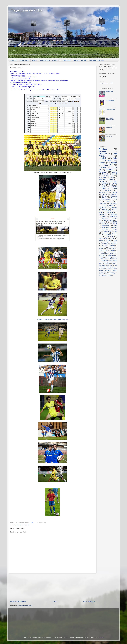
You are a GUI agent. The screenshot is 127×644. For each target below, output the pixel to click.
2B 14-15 (106, 267)
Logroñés (110, 275)
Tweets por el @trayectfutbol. (106, 83)
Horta (104, 196)
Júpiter (115, 192)
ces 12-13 (110, 202)
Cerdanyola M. (109, 220)
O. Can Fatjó (111, 249)
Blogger (102, 637)
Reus (104, 216)
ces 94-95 (112, 247)
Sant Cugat (102, 247)
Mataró (102, 163)
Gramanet (103, 154)
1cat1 (115, 224)
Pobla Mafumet (103, 250)
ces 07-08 (105, 229)
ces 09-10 (108, 235)
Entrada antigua (89, 601)
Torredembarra (102, 275)
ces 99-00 (113, 203)
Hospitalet (103, 158)
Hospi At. (101, 252)
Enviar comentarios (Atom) (25, 605)
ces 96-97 (110, 213)
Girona (115, 183)
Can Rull (104, 272)
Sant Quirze (102, 255)
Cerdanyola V (103, 207)
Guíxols (109, 240)
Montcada (102, 222)
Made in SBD (67, 60)
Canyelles (112, 272)
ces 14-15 (18, 525)
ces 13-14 (102, 187)
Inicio (55, 601)
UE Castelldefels (110, 100)
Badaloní (112, 245)
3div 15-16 (106, 189)
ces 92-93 (110, 237)
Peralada (114, 215)
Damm (114, 163)
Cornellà (102, 167)
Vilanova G (113, 216)
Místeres (34, 60)
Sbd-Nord (115, 270)
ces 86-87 (108, 211)
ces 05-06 (105, 218)
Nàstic (105, 194)
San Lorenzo (102, 265)
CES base (102, 203)
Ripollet (114, 227)
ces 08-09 (101, 240)
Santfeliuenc (114, 259)
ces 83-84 (103, 262)
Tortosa (101, 257)
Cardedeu (113, 267)
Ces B (115, 172)
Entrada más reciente (18, 601)
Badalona (103, 149)
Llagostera (102, 215)
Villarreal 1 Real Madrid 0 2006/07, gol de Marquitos (52, 320)
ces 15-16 (113, 187)
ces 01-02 (113, 222)
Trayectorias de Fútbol (27, 10)
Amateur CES (56, 60)
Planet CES (13, 60)
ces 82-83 (108, 257)
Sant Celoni (104, 259)
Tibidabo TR (111, 255)
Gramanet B (103, 192)
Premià (111, 185)
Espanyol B (103, 178)
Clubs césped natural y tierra (110, 119)
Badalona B (108, 231)
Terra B (113, 274)
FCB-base (105, 183)
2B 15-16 (104, 245)
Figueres (109, 170)
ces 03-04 (105, 233)
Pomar (115, 257)
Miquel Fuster (110, 91)
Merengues (107, 264)
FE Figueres (102, 269)
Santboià (108, 191)
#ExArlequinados (45, 60)
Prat (103, 185)
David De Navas (110, 109)
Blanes (105, 198)
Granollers (102, 181)
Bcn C (115, 174)
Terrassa (102, 151)
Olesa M (113, 254)
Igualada (101, 249)
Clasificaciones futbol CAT (96, 60)
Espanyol (114, 207)
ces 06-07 (106, 224)
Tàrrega (106, 242)
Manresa (114, 198)
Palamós (102, 172)
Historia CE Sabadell (80, 60)
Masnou (114, 194)
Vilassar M (102, 179)
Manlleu (111, 179)
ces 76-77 (110, 265)
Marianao (114, 252)
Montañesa (106, 226)
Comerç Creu (104, 254)
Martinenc (105, 209)
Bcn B (108, 165)
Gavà (112, 178)
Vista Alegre (114, 260)
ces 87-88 (113, 181)
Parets (114, 264)
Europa (108, 160)
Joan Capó (109, 127)
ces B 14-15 (108, 205)
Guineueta (110, 269)
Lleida (115, 189)
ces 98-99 (114, 244)
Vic (116, 231)
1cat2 (109, 262)
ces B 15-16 (103, 239)
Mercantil (105, 174)
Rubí (115, 158)
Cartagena (101, 274)
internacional (25, 525)
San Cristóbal (106, 200)
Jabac (108, 252)
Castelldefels (108, 176)
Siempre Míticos (24, 60)
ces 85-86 (114, 242)
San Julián (107, 270)
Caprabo (112, 250)
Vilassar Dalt (104, 260)
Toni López (109, 136)
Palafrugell (105, 227)
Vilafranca (114, 196)
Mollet (113, 239)
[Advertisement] (52, 587)
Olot (116, 226)
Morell (108, 274)
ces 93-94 (105, 244)
